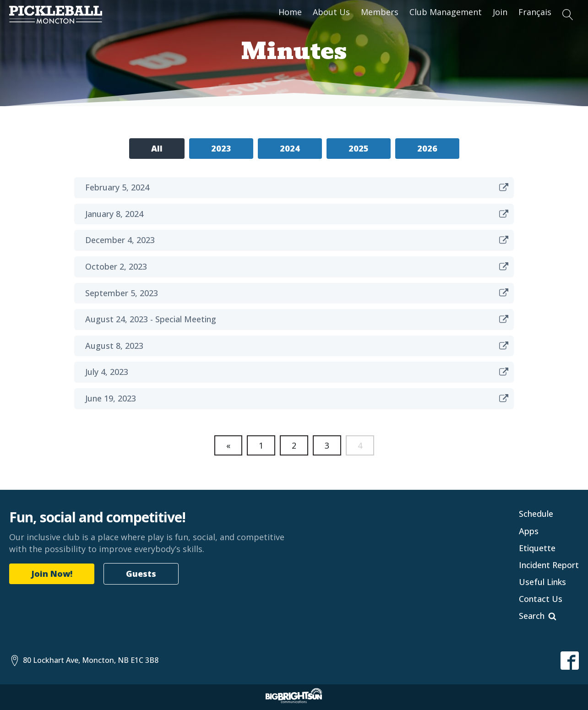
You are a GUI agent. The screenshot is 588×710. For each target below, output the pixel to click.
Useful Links (542, 582)
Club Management (446, 12)
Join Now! (52, 574)
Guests (141, 574)
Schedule (536, 514)
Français (535, 12)
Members (380, 12)
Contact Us (541, 599)
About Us (331, 12)
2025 (359, 148)
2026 (427, 148)
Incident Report (549, 565)
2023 (221, 148)
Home (290, 12)
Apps (529, 531)
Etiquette (537, 548)
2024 (290, 148)
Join (500, 12)
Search (532, 616)
